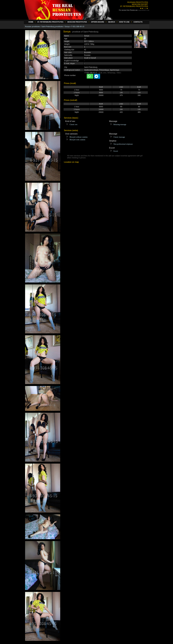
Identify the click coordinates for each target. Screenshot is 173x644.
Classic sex (74, 124)
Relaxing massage (120, 124)
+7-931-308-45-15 (91, 73)
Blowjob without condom (79, 137)
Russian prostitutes (33, 26)
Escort (116, 151)
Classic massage (119, 137)
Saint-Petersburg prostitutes (52, 26)
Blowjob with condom (77, 140)
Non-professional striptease (123, 144)
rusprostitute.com (144, 10)
